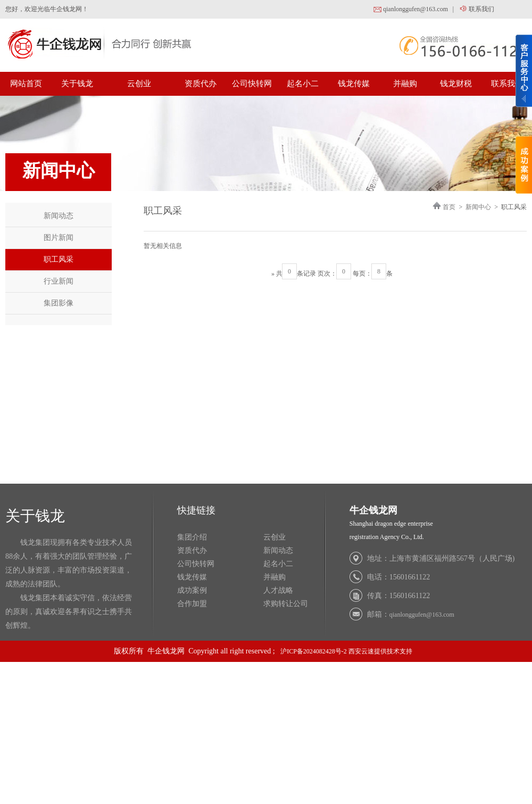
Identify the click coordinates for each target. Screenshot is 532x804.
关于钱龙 (77, 84)
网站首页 (26, 84)
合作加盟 (192, 604)
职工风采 (59, 259)
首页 (449, 207)
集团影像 (59, 303)
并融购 (405, 84)
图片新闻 (59, 238)
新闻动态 (59, 216)
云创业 (139, 84)
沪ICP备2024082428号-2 (314, 651)
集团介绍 (192, 537)
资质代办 (201, 84)
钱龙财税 (456, 84)
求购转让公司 (286, 604)
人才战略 (278, 590)
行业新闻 (59, 281)
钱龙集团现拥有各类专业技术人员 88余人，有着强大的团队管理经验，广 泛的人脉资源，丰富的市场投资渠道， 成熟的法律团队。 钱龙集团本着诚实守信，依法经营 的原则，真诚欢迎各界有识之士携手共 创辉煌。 (69, 584)
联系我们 (476, 10)
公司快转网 (252, 84)
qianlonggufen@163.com (410, 10)
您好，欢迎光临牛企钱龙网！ (47, 9)
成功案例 (192, 590)
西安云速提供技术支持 (380, 651)
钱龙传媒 (354, 84)
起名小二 (303, 84)
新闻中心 (478, 207)
